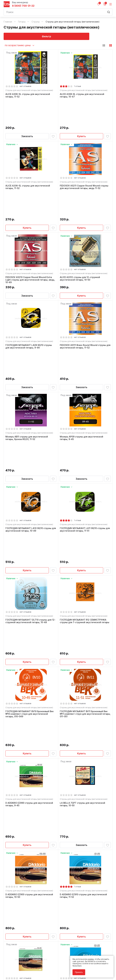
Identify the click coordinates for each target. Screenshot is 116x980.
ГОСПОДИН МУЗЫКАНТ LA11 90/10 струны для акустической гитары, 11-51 (83, 433)
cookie (91, 959)
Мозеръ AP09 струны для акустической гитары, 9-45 (82, 366)
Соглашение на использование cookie (21, 970)
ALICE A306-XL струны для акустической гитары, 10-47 (83, 96)
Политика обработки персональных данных (24, 965)
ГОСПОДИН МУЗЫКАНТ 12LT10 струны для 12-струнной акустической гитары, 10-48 (29, 499)
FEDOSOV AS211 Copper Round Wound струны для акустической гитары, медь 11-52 (85, 163)
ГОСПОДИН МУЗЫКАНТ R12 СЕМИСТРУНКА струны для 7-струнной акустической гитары (85, 499)
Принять (79, 972)
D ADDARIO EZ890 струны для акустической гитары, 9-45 (30, 635)
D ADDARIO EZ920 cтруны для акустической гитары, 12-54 (30, 769)
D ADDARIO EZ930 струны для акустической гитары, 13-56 (30, 836)
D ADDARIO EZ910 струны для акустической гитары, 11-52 (84, 702)
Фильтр (31, 36)
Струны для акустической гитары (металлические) (30, 91)
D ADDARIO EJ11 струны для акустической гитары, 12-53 (83, 769)
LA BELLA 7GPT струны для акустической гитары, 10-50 (83, 635)
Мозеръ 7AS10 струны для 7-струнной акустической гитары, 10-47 (81, 836)
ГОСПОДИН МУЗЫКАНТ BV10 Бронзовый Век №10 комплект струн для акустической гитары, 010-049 (30, 567)
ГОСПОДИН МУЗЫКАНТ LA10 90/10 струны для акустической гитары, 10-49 (29, 433)
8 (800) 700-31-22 (23, 6)
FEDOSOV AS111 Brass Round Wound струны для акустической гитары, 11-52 (84, 299)
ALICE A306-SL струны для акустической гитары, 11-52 (28, 96)
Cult (41, 974)
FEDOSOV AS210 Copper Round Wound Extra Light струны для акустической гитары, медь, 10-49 (29, 231)
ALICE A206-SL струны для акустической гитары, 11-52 (28, 163)
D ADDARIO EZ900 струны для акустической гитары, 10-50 (30, 702)
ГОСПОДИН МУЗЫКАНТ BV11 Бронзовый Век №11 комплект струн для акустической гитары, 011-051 (84, 567)
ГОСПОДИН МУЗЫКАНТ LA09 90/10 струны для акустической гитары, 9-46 (29, 299)
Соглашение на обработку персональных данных (26, 968)
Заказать (27, 111)
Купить (81, 111)
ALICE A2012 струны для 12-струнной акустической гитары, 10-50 (81, 230)
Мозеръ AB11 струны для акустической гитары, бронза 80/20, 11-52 (27, 366)
